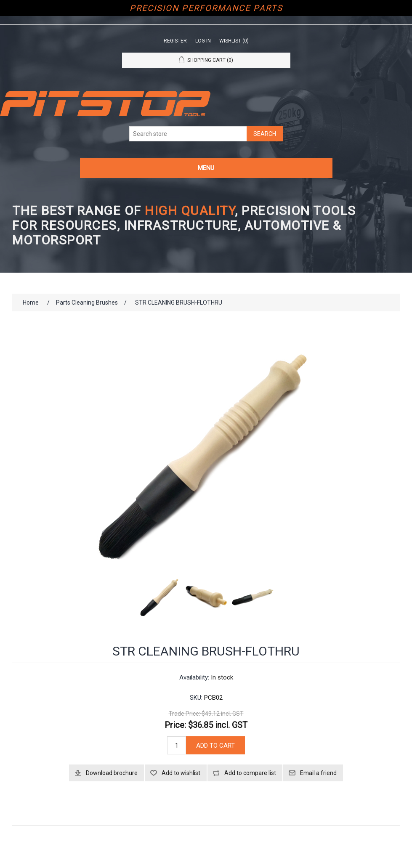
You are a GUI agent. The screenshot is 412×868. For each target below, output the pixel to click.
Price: (175, 725)
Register (175, 41)
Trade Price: (185, 714)
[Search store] (188, 134)
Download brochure (112, 773)
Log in (203, 41)
